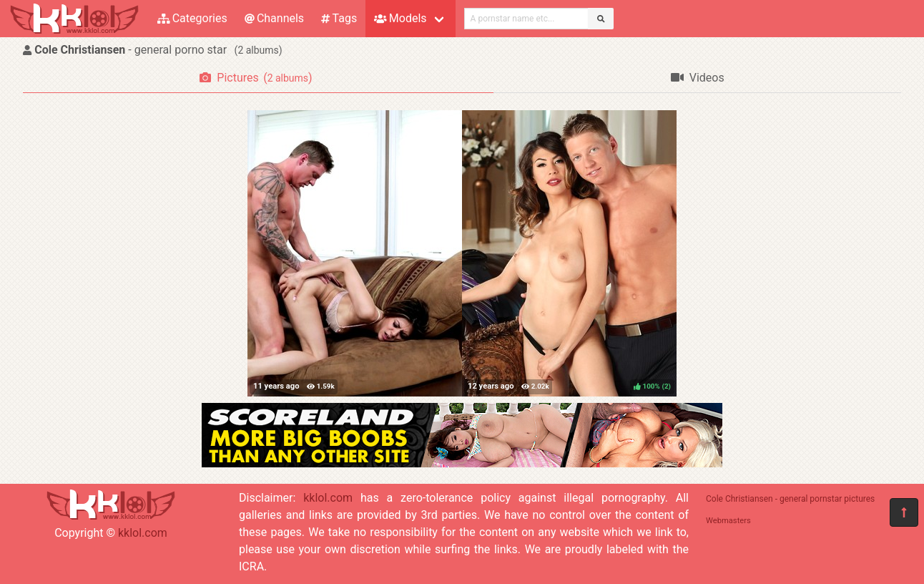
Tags (339, 18)
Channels (274, 18)
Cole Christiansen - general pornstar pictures (790, 499)
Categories (192, 18)
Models (400, 18)
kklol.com (143, 533)
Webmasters (728, 521)
